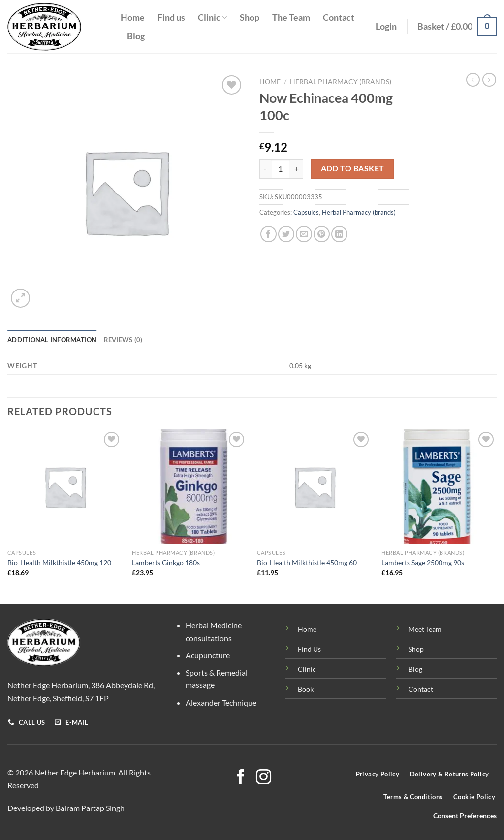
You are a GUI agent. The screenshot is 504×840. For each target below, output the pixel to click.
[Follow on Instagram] (264, 778)
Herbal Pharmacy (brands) (341, 82)
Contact (339, 17)
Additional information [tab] (52, 340)
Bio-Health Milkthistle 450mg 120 (59, 563)
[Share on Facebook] (268, 234)
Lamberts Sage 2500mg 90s (423, 563)
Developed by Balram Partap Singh (66, 808)
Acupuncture (208, 655)
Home (133, 17)
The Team (291, 17)
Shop (250, 17)
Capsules (306, 212)
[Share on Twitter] (286, 234)
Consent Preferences (465, 816)
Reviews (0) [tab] (123, 340)
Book (306, 689)
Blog (136, 36)
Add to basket (353, 168)
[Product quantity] (281, 169)
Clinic (212, 17)
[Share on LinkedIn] (339, 234)
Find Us (309, 649)
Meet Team (425, 629)
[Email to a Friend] (304, 234)
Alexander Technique (221, 702)
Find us (171, 17)
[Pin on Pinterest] (322, 234)
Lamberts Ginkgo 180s (166, 563)
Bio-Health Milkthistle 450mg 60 (307, 563)
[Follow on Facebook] (240, 778)
